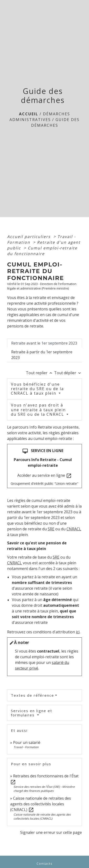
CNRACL (74, 529)
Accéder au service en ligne (44, 476)
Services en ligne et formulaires (32, 713)
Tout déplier (68, 373)
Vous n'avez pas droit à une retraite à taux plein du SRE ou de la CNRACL (38, 410)
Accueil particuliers (30, 237)
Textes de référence (33, 695)
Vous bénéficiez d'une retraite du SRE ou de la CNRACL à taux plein (37, 389)
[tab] (44, 343)
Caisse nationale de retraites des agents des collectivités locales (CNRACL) (41, 804)
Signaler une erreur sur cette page (51, 832)
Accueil (29, 114)
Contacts (45, 864)
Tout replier (40, 373)
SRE (51, 529)
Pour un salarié (27, 742)
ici (78, 632)
